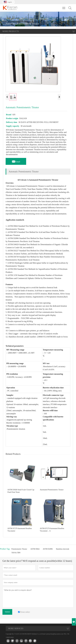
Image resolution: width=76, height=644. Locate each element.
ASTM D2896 (48, 549)
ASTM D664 (35, 549)
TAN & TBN (16, 553)
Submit (7, 612)
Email (16, 161)
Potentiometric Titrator (19, 549)
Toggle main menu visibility (64, 7)
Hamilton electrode (63, 549)
